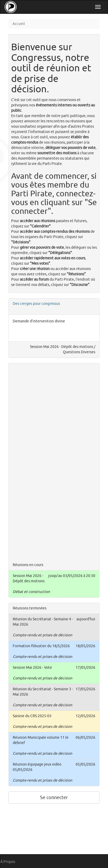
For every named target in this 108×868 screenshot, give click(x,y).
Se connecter (54, 798)
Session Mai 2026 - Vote (32, 668)
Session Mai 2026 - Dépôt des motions (62, 347)
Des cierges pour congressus (36, 304)
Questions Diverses (79, 352)
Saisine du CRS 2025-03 (32, 716)
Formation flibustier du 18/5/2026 (41, 646)
